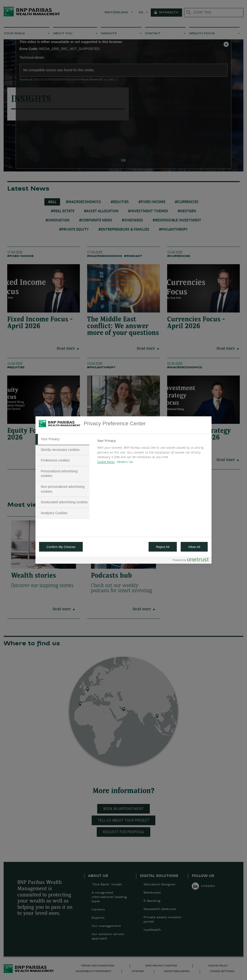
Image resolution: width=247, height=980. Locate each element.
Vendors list (125, 462)
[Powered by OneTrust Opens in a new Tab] (191, 561)
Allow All (194, 547)
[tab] (62, 439)
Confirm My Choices (61, 547)
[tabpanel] (152, 453)
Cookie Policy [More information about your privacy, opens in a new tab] (106, 462)
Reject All (163, 547)
